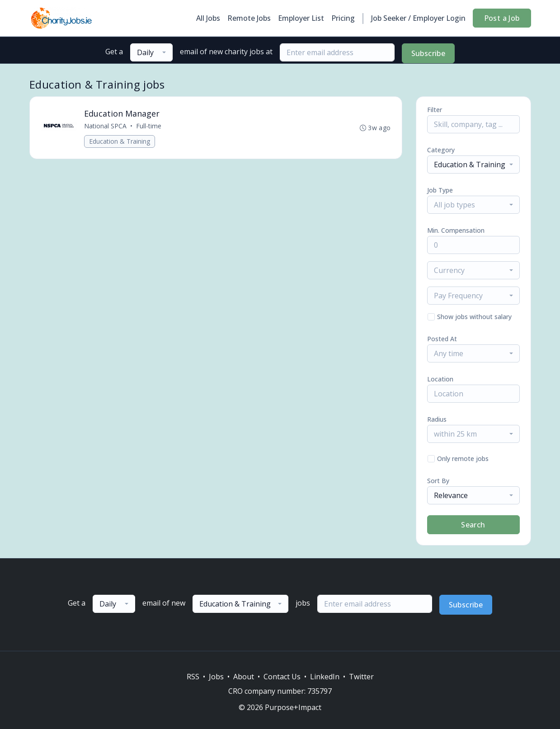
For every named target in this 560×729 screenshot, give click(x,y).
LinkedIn (325, 677)
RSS (193, 677)
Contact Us (282, 677)
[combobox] (151, 52)
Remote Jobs (249, 18)
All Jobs (208, 18)
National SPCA (105, 126)
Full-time (149, 126)
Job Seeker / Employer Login (418, 18)
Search (473, 525)
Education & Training (120, 141)
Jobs (216, 677)
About (244, 677)
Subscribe (428, 53)
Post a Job (502, 18)
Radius (437, 419)
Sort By (438, 481)
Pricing (343, 18)
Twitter (361, 677)
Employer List (301, 18)
